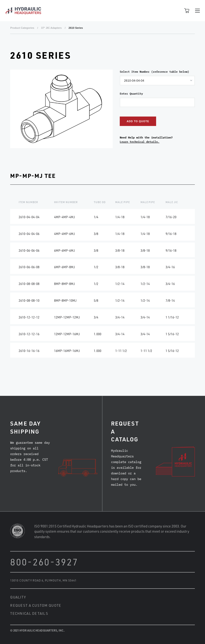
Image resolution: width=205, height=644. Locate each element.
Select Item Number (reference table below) (154, 72)
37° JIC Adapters (51, 28)
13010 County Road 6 (27, 580)
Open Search (176, 11)
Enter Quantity (131, 94)
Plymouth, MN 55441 (61, 580)
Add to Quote (138, 121)
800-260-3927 (44, 562)
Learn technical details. (140, 142)
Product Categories (22, 28)
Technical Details (29, 613)
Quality (18, 597)
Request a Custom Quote (36, 605)
